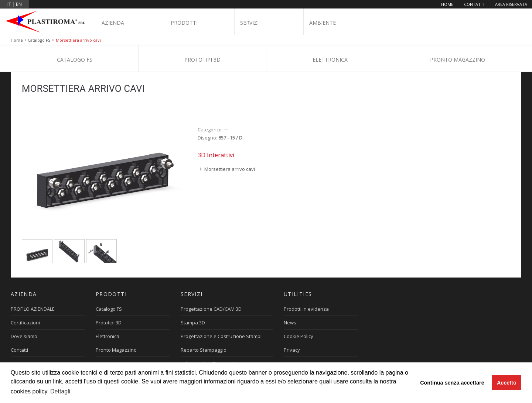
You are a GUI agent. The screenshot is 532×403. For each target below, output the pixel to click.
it (9, 4)
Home (447, 4)
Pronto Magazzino (458, 60)
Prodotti (184, 23)
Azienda (113, 23)
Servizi (249, 23)
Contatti (474, 4)
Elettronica (330, 60)
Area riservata (511, 4)
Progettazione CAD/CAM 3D (211, 309)
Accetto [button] (507, 383)
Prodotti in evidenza (306, 309)
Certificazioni (25, 323)
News (290, 323)
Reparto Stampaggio (204, 350)
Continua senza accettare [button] (452, 383)
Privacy (292, 350)
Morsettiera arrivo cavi (230, 169)
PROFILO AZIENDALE (33, 309)
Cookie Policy (299, 336)
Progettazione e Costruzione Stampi (221, 336)
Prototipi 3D (202, 60)
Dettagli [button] (60, 391)
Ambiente (323, 23)
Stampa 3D (193, 323)
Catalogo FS (39, 40)
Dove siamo (24, 336)
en (19, 4)
